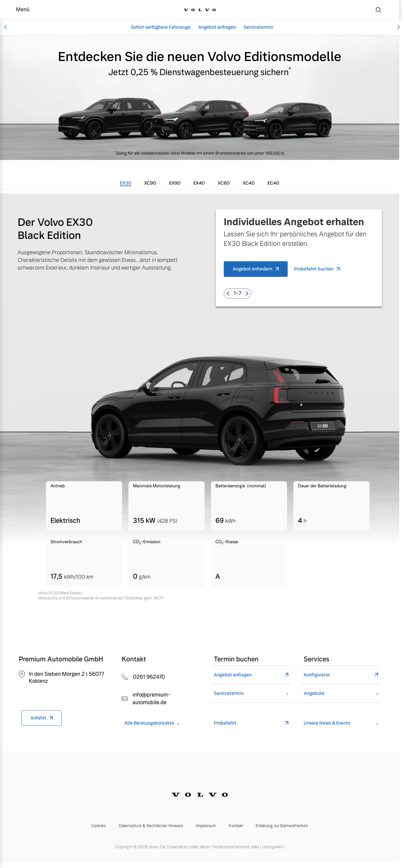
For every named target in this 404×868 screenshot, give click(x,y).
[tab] (126, 183)
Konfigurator (317, 675)
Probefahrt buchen (314, 269)
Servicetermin (258, 27)
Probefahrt (225, 723)
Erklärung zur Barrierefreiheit (282, 826)
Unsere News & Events (327, 723)
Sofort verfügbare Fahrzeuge (161, 27)
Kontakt (236, 826)
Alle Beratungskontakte (149, 723)
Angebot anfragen (217, 27)
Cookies (99, 826)
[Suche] (378, 10)
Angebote (314, 693)
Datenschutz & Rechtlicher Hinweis (151, 826)
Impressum (206, 826)
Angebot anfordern (252, 269)
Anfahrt (38, 718)
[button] (229, 293)
